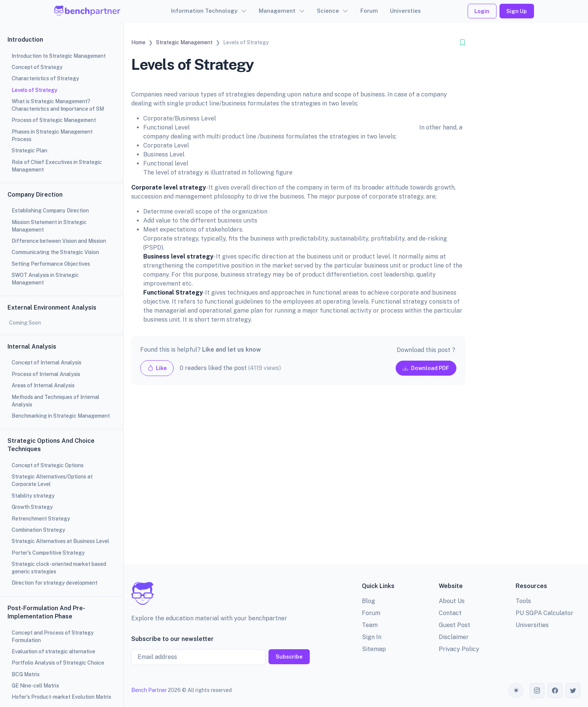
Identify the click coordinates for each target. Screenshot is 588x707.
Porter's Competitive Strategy (48, 553)
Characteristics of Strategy (45, 78)
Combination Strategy (38, 530)
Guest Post (454, 625)
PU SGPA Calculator (544, 613)
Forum (369, 11)
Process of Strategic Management (54, 120)
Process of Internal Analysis (46, 374)
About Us (452, 601)
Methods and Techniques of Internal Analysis (55, 401)
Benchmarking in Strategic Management (61, 416)
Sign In (372, 637)
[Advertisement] (298, 481)
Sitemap (374, 649)
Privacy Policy (459, 649)
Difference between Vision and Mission (59, 241)
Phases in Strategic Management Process (52, 135)
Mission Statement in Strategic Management (49, 226)
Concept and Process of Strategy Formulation (53, 636)
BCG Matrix (26, 674)
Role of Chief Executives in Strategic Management (57, 166)
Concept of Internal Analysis (46, 363)
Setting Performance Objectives (51, 264)
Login (482, 11)
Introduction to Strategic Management (59, 56)
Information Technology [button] (204, 11)
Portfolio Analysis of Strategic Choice (58, 663)
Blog (368, 601)
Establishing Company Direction (50, 211)
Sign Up (517, 11)
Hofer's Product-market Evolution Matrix (61, 697)
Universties (405, 11)
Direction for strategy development (55, 583)
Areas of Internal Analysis (43, 385)
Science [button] (328, 11)
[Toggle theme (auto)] (516, 690)
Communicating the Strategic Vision (55, 252)
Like (157, 368)
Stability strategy (33, 496)
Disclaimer (454, 637)
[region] (62, 353)
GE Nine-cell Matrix (35, 686)
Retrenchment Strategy (41, 519)
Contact (450, 613)
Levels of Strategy (34, 90)
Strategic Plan (29, 150)
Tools (523, 601)
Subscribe (289, 657)
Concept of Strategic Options (48, 465)
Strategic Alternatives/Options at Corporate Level (52, 480)
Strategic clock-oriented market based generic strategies (59, 568)
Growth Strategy (32, 507)
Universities (532, 625)
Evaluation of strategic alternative (53, 651)
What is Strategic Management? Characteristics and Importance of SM (58, 105)
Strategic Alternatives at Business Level (60, 541)
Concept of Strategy (37, 67)
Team (370, 625)
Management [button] (277, 11)
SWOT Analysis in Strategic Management (45, 279)
